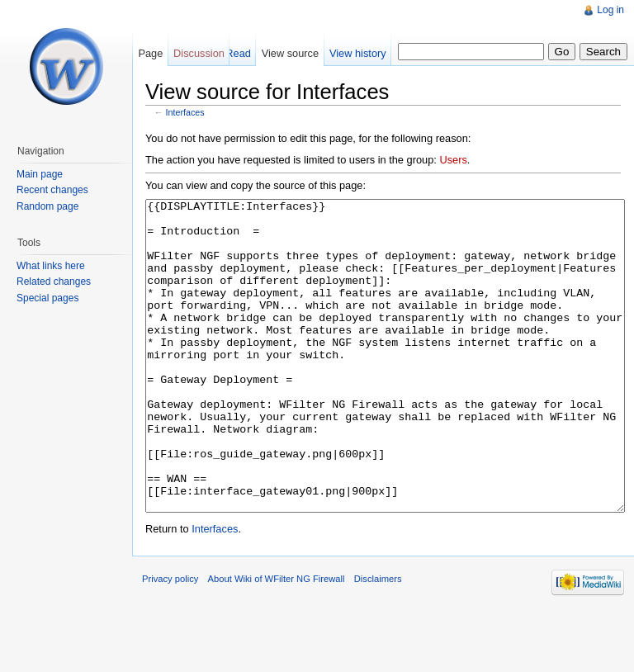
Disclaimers (378, 641)
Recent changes (52, 190)
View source (290, 53)
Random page (47, 206)
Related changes (54, 282)
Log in (610, 10)
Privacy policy (170, 641)
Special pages (47, 298)
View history (358, 53)
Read (238, 53)
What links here (51, 266)
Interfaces (185, 112)
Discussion (199, 53)
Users (453, 160)
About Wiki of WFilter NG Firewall (277, 641)
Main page (40, 174)
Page (150, 53)
